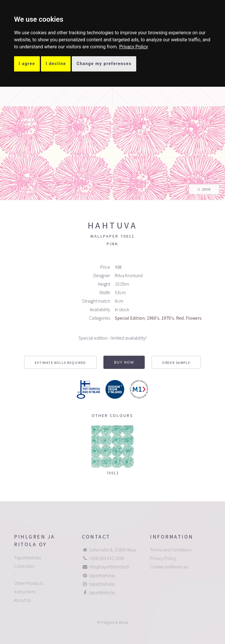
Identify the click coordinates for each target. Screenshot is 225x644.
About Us (22, 600)
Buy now (124, 362)
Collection (24, 566)
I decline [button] (56, 64)
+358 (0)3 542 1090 (107, 558)
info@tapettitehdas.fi (109, 567)
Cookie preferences (169, 567)
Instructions (25, 592)
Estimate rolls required (60, 363)
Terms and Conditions (171, 550)
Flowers (194, 318)
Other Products (29, 583)
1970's (168, 318)
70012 (113, 473)
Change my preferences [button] (104, 64)
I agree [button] (27, 64)
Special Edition (130, 318)
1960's (153, 318)
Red (180, 318)
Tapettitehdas (28, 558)
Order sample (176, 363)
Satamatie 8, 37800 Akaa (112, 550)
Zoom (206, 190)
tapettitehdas (102, 575)
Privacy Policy (134, 47)
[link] (134, 47)
